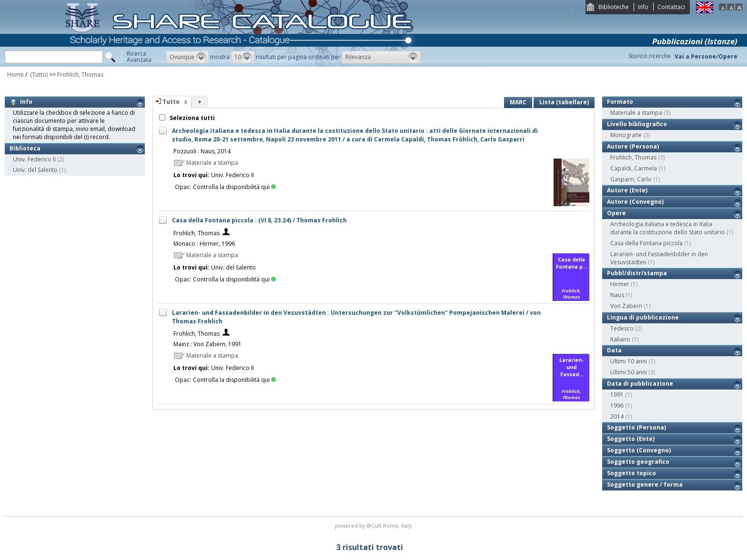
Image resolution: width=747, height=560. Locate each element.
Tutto (171, 102)
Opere (616, 213)
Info (643, 7)
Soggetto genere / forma (645, 485)
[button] (187, 57)
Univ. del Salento (35, 170)
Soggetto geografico (638, 462)
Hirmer (620, 284)
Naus (617, 295)
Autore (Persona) (633, 146)
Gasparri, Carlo (631, 179)
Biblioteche (614, 7)
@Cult (375, 525)
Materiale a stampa (636, 113)
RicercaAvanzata (139, 57)
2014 (617, 416)
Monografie (626, 135)
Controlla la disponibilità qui (234, 187)
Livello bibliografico (637, 124)
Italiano (620, 339)
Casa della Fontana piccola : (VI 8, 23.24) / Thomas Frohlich (259, 220)
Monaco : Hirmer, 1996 (204, 244)
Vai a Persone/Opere (706, 56)
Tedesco (622, 328)
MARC (518, 102)
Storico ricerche (650, 56)
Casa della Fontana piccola (646, 243)
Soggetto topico (631, 473)
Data (614, 350)
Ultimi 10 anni (629, 361)
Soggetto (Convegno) (639, 450)
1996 (617, 405)
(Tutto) (38, 75)
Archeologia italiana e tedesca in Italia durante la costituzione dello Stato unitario (668, 228)
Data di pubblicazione (640, 384)
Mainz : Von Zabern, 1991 (207, 344)
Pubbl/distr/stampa (637, 273)
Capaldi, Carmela (634, 168)
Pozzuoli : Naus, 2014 (202, 151)
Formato (620, 102)
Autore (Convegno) (635, 202)
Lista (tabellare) (564, 102)
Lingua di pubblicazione (643, 317)
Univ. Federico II (34, 159)
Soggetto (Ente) (631, 439)
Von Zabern (626, 306)
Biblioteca (25, 148)
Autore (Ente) (627, 190)
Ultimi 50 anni (629, 372)
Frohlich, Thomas (80, 75)
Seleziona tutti (192, 118)
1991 (617, 395)
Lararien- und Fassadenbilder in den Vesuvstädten (659, 258)
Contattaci (671, 7)
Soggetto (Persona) (636, 427)
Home (15, 75)
